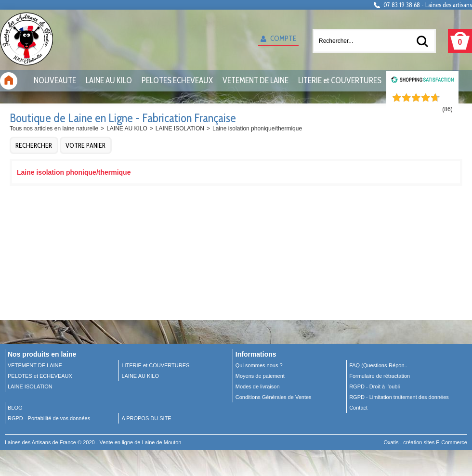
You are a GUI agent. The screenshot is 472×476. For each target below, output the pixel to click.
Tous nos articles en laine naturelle (54, 129)
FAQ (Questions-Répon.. (378, 365)
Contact (358, 408)
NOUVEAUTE (55, 80)
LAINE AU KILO (109, 80)
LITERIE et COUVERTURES (340, 80)
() (447, 109)
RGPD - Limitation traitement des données (399, 397)
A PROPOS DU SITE (146, 418)
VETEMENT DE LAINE (256, 80)
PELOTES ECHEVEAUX (177, 80)
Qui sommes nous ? (259, 365)
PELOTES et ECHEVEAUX (40, 376)
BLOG (15, 408)
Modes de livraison (258, 386)
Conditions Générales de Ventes (274, 397)
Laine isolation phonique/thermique (257, 129)
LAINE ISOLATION (180, 129)
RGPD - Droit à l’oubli (374, 386)
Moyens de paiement (260, 376)
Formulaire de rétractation (380, 376)
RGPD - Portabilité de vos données (49, 418)
